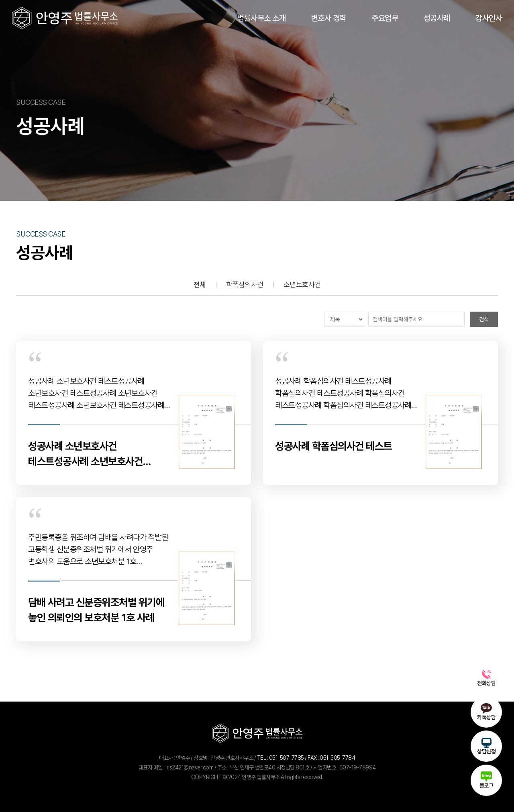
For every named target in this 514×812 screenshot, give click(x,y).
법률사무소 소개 (261, 18)
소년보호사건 (302, 285)
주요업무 (385, 18)
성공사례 (437, 18)
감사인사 (489, 18)
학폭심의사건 (245, 285)
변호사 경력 (329, 18)
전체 (200, 285)
